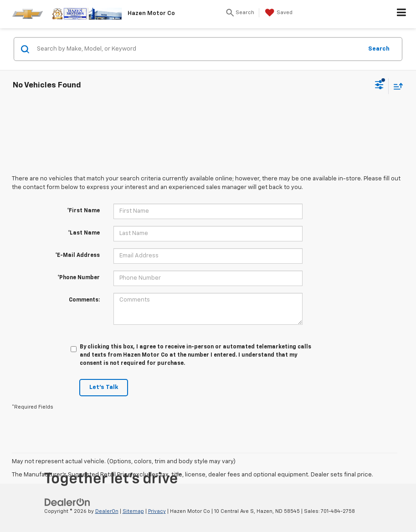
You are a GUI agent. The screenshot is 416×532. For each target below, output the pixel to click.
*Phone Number (79, 278)
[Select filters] (379, 86)
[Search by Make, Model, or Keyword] (198, 49)
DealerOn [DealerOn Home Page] (107, 511)
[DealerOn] (67, 502)
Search (379, 49)
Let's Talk (104, 387)
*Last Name (84, 233)
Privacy (157, 511)
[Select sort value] (396, 86)
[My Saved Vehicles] (278, 13)
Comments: (84, 300)
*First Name (83, 211)
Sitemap (133, 511)
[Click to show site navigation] (402, 14)
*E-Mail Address (77, 256)
